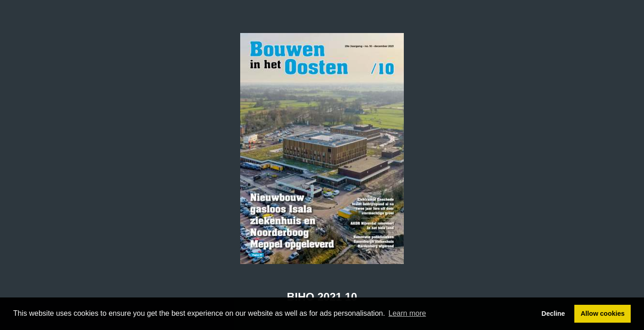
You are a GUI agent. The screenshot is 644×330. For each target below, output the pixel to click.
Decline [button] (553, 313)
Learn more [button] (407, 313)
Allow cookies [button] (603, 313)
